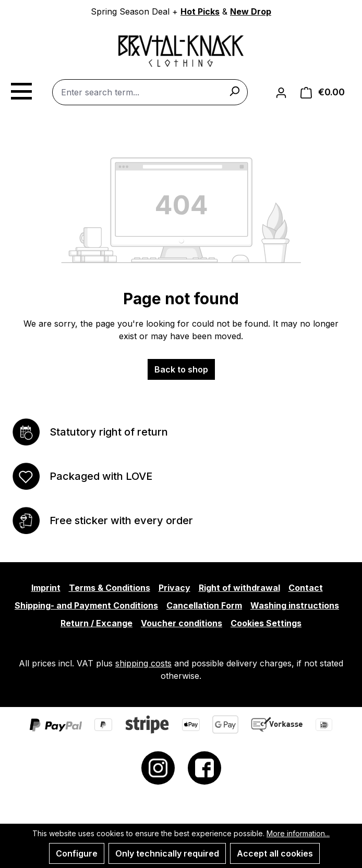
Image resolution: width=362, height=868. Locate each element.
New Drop (251, 11)
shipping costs (143, 663)
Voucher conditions (182, 623)
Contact (306, 588)
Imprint (46, 588)
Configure (77, 853)
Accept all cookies (275, 853)
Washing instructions (295, 605)
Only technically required (167, 853)
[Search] (234, 91)
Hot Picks (200, 11)
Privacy (174, 588)
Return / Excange (96, 623)
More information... (298, 833)
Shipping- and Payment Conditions (86, 605)
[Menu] (21, 90)
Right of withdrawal (239, 588)
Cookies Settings (266, 623)
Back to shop (181, 369)
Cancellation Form (204, 605)
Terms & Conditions (110, 588)
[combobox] (150, 92)
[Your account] (281, 92)
